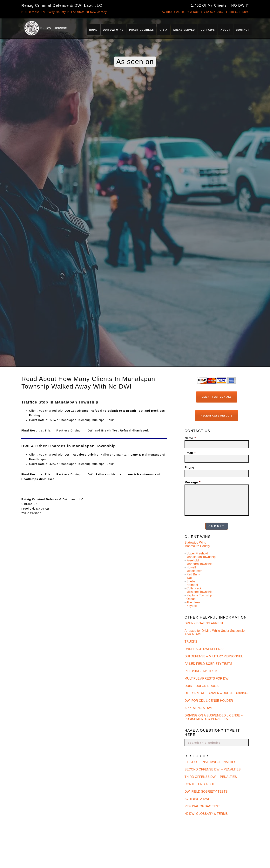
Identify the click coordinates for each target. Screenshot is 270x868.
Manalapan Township (201, 557)
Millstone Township (199, 592)
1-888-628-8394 (237, 12)
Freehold (193, 560)
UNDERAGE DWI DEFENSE (205, 649)
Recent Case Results (216, 416)
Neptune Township (199, 595)
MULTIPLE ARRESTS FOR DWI (207, 678)
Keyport (192, 606)
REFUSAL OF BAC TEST (202, 806)
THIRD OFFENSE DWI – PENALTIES (211, 776)
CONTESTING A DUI (199, 784)
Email (190, 453)
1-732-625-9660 (212, 12)
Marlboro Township (199, 564)
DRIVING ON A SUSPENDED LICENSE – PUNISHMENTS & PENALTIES (214, 717)
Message (192, 482)
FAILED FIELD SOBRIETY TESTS (208, 663)
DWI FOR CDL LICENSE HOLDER (209, 700)
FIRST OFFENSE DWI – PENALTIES (210, 762)
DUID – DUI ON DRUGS (202, 685)
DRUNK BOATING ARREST (204, 623)
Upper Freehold (197, 553)
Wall (189, 578)
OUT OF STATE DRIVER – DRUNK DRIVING (216, 693)
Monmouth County (197, 546)
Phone (189, 467)
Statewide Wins (195, 542)
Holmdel (192, 585)
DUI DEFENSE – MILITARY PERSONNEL (214, 656)
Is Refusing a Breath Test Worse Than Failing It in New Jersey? (216, 859)
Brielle (191, 581)
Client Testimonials (217, 397)
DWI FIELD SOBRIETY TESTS (206, 791)
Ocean (191, 599)
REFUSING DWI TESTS (201, 671)
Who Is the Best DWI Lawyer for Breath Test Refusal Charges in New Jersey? (217, 833)
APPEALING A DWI (198, 708)
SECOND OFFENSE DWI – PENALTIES (213, 769)
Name (190, 438)
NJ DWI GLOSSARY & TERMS (206, 813)
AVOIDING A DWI (197, 799)
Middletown (194, 571)
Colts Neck (194, 588)
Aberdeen (193, 602)
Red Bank (193, 574)
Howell (191, 567)
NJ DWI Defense (54, 28)
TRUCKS (191, 641)
